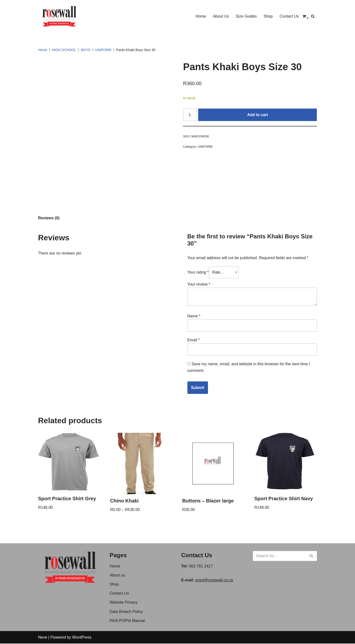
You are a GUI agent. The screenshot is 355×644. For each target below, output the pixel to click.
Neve (43, 638)
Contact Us (289, 16)
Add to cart (258, 115)
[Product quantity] (190, 115)
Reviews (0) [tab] (49, 218)
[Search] (313, 16)
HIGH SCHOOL (64, 50)
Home (200, 16)
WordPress (82, 638)
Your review (199, 284)
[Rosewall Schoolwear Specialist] (59, 16)
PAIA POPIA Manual (127, 621)
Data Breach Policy (126, 612)
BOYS (86, 50)
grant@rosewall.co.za (214, 581)
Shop (268, 16)
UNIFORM (103, 50)
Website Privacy (124, 603)
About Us (221, 16)
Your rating (198, 272)
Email (194, 340)
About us (117, 576)
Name (194, 316)
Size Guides (246, 16)
